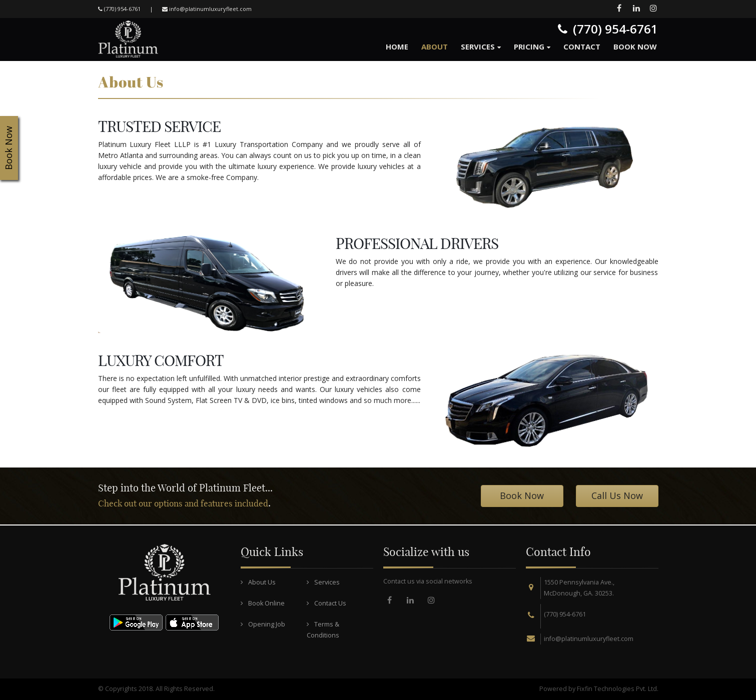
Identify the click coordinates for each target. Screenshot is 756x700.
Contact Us (326, 603)
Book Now (635, 46)
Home (397, 46)
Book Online (263, 603)
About (435, 46)
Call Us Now (617, 495)
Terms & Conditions (323, 630)
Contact (582, 46)
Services (478, 46)
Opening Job (263, 624)
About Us (258, 582)
